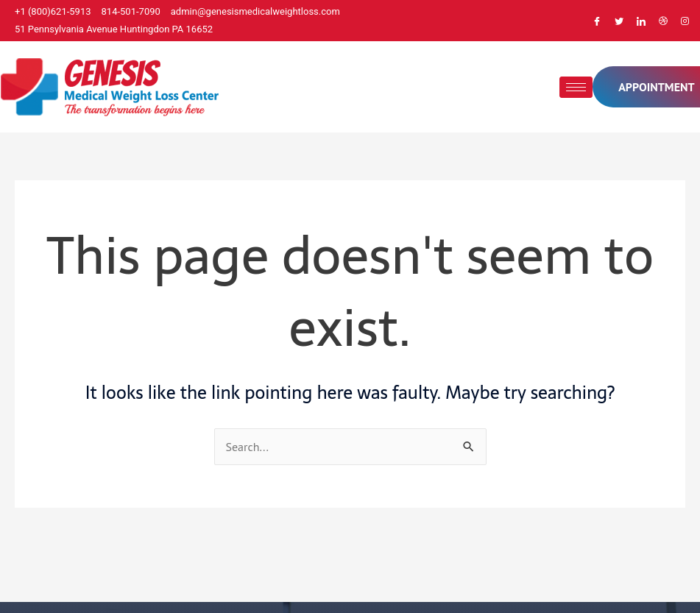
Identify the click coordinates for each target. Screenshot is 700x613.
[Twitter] (619, 21)
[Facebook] (597, 21)
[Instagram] (685, 21)
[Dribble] (663, 21)
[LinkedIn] (641, 21)
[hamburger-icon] (576, 87)
